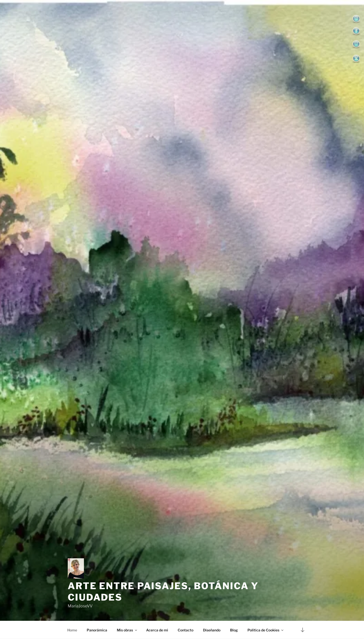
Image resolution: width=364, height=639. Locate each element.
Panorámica (97, 630)
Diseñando (212, 630)
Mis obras (127, 630)
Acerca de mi (157, 630)
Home (72, 630)
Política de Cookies (266, 630)
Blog (234, 630)
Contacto (186, 630)
